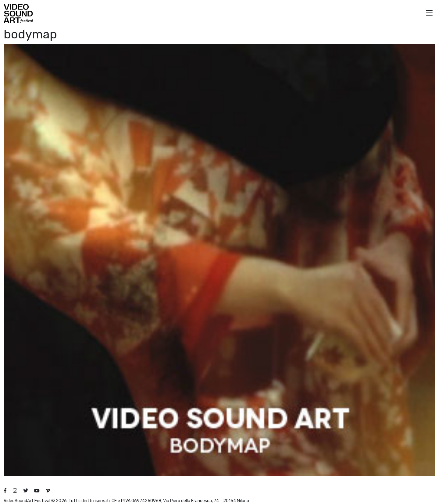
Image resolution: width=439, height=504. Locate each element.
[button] (429, 14)
